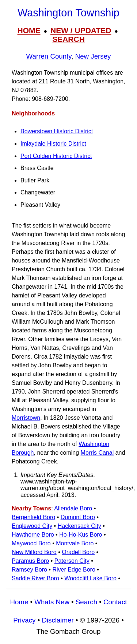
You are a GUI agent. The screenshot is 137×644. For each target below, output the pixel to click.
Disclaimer (58, 620)
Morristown (26, 418)
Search (86, 602)
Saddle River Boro (35, 578)
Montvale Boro (75, 543)
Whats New (52, 602)
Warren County (49, 56)
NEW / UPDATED (81, 30)
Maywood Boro (31, 543)
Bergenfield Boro (33, 517)
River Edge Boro (74, 570)
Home (19, 602)
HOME (29, 30)
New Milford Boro (34, 552)
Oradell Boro (78, 552)
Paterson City (72, 561)
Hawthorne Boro (33, 535)
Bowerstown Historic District (57, 131)
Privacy (24, 620)
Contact (115, 602)
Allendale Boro (73, 508)
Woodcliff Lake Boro (90, 578)
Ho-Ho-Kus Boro (81, 535)
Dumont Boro (78, 517)
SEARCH (68, 39)
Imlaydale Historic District (53, 144)
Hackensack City (79, 526)
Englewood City (32, 526)
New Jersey (93, 56)
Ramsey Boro (29, 570)
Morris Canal (97, 453)
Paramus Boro (30, 561)
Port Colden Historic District (56, 156)
